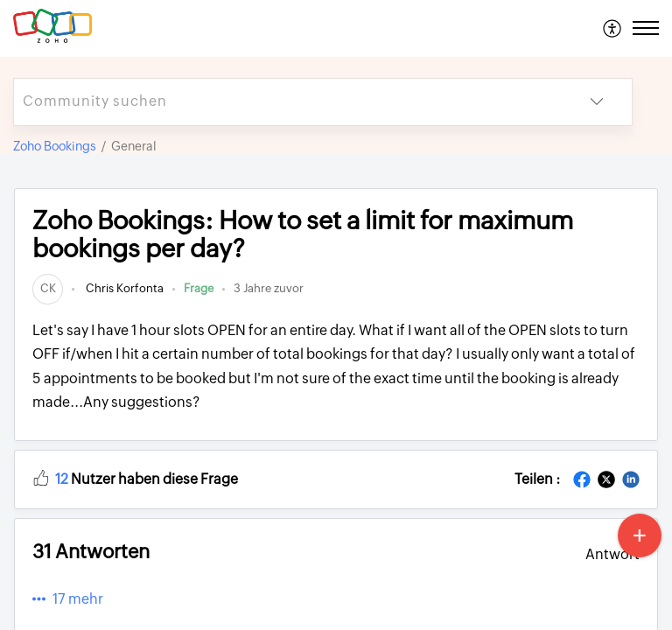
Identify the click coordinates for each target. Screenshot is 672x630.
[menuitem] (613, 28)
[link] (48, 288)
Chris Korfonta (123, 288)
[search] (288, 102)
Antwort (612, 554)
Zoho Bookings (55, 146)
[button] (613, 28)
